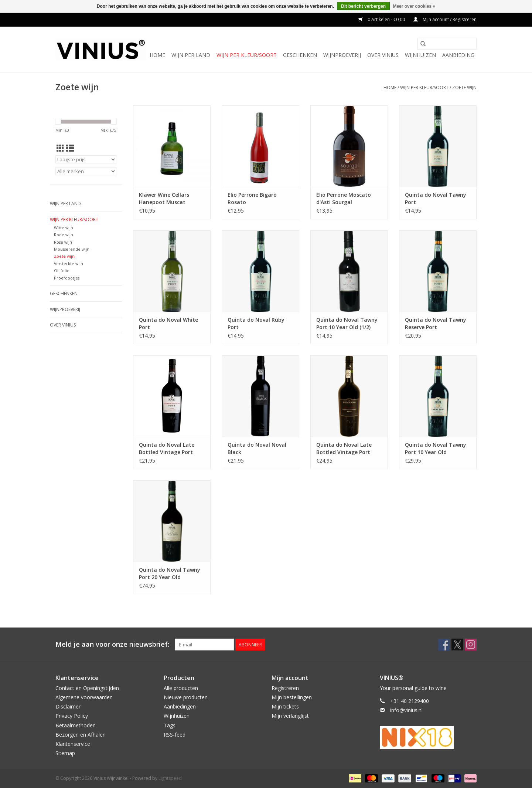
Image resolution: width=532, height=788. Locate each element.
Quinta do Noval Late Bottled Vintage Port (167, 448)
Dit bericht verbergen (363, 6)
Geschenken (300, 55)
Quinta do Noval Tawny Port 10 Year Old (436, 448)
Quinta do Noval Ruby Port (256, 323)
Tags (170, 725)
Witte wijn (64, 228)
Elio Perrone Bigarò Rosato (252, 198)
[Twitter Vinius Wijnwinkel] (457, 645)
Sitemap (65, 753)
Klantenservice (73, 744)
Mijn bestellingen (292, 697)
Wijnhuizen (420, 55)
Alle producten (181, 688)
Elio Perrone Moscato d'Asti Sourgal (344, 198)
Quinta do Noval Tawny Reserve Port (436, 323)
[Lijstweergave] (70, 148)
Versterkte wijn (69, 263)
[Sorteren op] (86, 159)
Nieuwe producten (186, 697)
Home (157, 55)
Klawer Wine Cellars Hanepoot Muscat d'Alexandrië (164, 199)
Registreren (285, 688)
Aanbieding (458, 55)
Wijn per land (191, 55)
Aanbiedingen (180, 706)
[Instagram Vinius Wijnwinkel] (471, 645)
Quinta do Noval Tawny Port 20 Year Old (170, 573)
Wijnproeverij (342, 55)
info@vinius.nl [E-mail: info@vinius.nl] (406, 710)
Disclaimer (68, 706)
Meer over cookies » (414, 6)
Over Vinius (383, 55)
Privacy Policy (72, 716)
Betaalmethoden (76, 725)
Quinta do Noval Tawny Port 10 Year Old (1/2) (347, 323)
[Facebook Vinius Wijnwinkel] (444, 645)
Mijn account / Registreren (445, 19)
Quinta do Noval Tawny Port (436, 198)
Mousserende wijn (72, 249)
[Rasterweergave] (60, 148)
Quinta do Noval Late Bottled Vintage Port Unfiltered (344, 449)
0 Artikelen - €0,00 (382, 19)
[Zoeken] (447, 44)
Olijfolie (62, 270)
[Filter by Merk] (86, 171)
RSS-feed (175, 735)
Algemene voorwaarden (84, 697)
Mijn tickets (285, 706)
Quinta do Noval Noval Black (257, 448)
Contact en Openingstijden (87, 688)
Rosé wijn (63, 242)
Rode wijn (64, 235)
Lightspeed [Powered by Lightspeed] (170, 778)
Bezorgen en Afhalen (81, 735)
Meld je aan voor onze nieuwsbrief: (112, 644)
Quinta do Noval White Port (168, 323)
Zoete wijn (464, 87)
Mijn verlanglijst (290, 716)
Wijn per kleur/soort (247, 55)
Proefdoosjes (67, 278)
